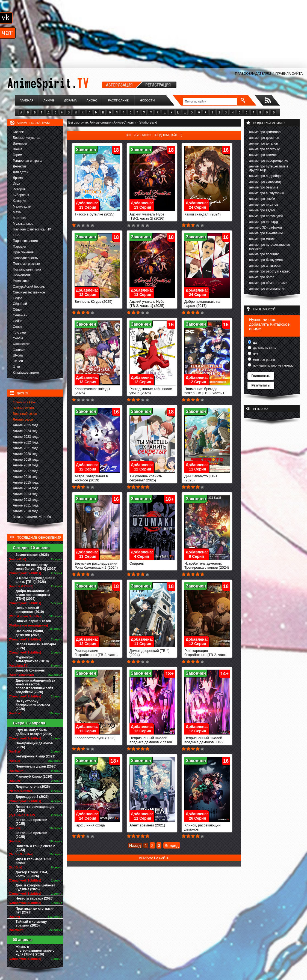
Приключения (23, 252)
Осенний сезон (24, 402)
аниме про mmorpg (263, 222)
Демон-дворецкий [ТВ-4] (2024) (152, 651)
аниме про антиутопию (266, 193)
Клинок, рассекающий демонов (207, 826)
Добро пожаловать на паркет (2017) (207, 302)
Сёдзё (18, 298)
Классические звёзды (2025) (97, 389)
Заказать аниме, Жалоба (32, 517)
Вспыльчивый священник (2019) (30, 610)
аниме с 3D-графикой (265, 227)
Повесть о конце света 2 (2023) (35, 848)
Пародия (20, 247)
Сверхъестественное (29, 292)
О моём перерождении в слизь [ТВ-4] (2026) (36, 580)
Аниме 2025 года (26, 425)
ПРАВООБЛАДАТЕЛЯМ (253, 74)
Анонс (92, 100)
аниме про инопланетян (267, 289)
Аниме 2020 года (26, 454)
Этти (16, 367)
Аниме (49, 100)
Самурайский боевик (29, 287)
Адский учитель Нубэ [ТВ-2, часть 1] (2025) (152, 302)
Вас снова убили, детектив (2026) (30, 633)
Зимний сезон (23, 408)
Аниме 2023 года (26, 437)
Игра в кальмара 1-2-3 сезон (33, 861)
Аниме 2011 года (26, 505)
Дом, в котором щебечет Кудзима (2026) (35, 887)
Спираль (152, 562)
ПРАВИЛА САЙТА (289, 74)
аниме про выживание (266, 233)
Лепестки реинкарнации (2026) (35, 809)
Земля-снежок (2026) (32, 555)
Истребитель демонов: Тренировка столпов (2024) (207, 564)
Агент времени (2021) (152, 824)
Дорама (70, 100)
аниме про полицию (264, 254)
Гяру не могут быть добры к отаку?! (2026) (34, 732)
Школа (18, 355)
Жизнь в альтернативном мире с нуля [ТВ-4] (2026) (35, 951)
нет (255, 354)
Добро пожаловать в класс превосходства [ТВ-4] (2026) (33, 595)
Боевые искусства (27, 138)
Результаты (261, 385)
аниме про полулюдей (266, 216)
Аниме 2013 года (26, 494)
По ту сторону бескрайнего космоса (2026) (33, 705)
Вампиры (20, 143)
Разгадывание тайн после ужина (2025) (152, 389)
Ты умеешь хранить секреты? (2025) (152, 476)
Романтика (21, 281)
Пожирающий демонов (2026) (34, 745)
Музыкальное (23, 224)
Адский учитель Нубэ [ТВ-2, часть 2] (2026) (152, 215)
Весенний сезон (25, 414)
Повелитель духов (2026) (36, 766)
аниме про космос (263, 155)
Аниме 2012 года (26, 500)
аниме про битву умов (266, 260)
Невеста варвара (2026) (35, 898)
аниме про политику (264, 149)
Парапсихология (25, 241)
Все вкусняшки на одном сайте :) (154, 135)
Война (18, 149)
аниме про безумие (264, 187)
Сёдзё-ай (20, 304)
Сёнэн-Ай (20, 315)
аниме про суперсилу (265, 182)
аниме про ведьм (262, 210)
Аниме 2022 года (26, 442)
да (254, 343)
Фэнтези (19, 350)
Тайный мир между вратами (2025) (31, 924)
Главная (26, 100)
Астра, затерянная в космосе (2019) (97, 476)
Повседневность (25, 258)
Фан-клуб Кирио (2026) (34, 777)
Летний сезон (23, 419)
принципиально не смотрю (273, 365)
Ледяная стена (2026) (33, 787)
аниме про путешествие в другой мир (269, 168)
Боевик (18, 132)
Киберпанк (21, 195)
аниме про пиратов (264, 205)
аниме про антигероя (265, 266)
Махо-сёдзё (22, 206)
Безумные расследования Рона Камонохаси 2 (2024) (97, 564)
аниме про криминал (265, 132)
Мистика (19, 218)
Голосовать (261, 376)
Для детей (21, 172)
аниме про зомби (262, 199)
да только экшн (264, 348)
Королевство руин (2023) (97, 736)
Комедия (20, 201)
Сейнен (19, 321)
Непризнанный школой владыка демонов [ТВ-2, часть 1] (207, 740)
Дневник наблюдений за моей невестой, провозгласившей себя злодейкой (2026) (35, 686)
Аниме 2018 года (26, 465)
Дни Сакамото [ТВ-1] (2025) (207, 476)
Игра (16, 184)
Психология (22, 275)
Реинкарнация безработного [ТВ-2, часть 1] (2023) (207, 653)
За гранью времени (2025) (31, 822)
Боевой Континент (31, 670)
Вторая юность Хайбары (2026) (36, 646)
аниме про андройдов (266, 176)
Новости (147, 100)
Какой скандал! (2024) (207, 213)
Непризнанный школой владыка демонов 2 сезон (152, 738)
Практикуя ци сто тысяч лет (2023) (35, 910)
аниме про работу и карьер (270, 271)
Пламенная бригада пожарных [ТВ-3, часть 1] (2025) (207, 391)
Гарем (17, 155)
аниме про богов (262, 277)
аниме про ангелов (263, 143)
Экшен (18, 361)
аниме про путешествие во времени (270, 247)
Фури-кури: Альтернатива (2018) (32, 659)
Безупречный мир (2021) (35, 756)
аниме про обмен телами (268, 283)
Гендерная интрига (27, 161)
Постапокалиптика (27, 269)
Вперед (172, 845)
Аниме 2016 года (26, 477)
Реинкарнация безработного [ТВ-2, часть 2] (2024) (97, 653)
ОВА (16, 235)
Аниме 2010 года (26, 511)
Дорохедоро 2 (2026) (32, 797)
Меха (17, 212)
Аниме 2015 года (26, 482)
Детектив (20, 166)
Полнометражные (26, 264)
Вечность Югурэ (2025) (97, 300)
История (19, 189)
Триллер (19, 332)
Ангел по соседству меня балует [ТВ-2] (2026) (36, 567)
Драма (18, 178)
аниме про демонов (264, 138)
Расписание (119, 100)
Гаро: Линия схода (97, 824)
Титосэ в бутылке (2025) (97, 213)
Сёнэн (18, 310)
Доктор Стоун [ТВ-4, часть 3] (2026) (32, 874)
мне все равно (264, 360)
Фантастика (22, 344)
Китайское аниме (26, 373)
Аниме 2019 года (26, 460)
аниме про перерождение (269, 161)
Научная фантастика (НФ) (33, 229)
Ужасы (18, 338)
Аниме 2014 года (26, 488)
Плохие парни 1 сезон (33, 621)
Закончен (86, 150)
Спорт (17, 327)
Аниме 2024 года (26, 431)
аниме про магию (262, 239)
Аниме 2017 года (26, 471)
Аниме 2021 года (26, 448)
